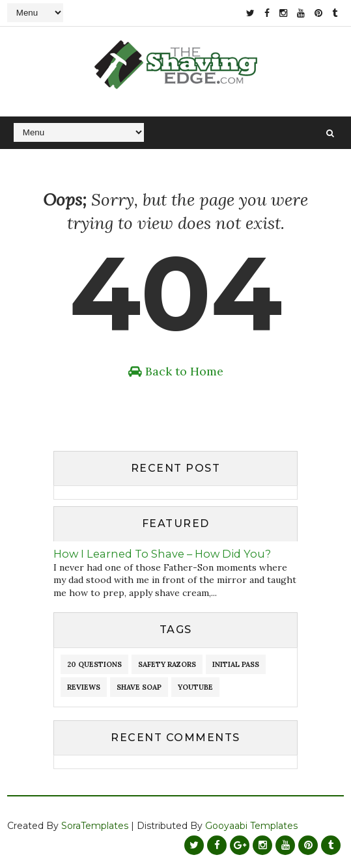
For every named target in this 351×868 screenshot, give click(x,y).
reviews (84, 687)
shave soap (139, 687)
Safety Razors (167, 664)
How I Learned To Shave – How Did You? (162, 554)
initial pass (236, 664)
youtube (195, 687)
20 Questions (94, 664)
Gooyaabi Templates (251, 826)
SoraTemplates (95, 826)
